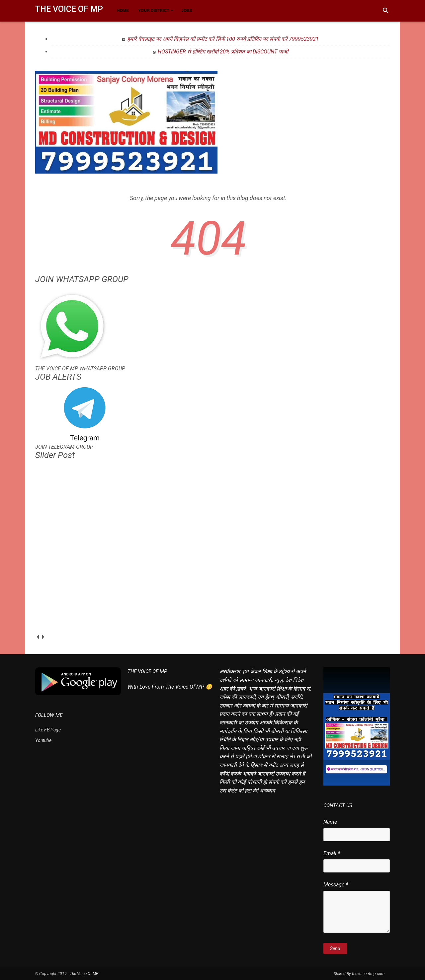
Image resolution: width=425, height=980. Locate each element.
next (43, 637)
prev (38, 637)
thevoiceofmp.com (368, 974)
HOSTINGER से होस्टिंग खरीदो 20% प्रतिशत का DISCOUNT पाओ (223, 52)
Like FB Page (48, 730)
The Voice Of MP (69, 9)
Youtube (43, 740)
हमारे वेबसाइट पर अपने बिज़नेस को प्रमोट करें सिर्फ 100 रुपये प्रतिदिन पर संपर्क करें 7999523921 (223, 39)
